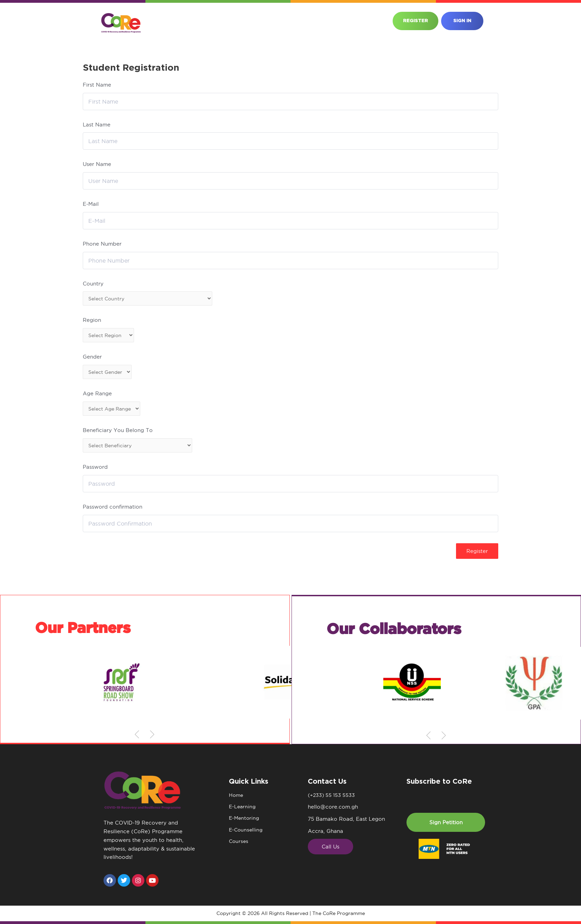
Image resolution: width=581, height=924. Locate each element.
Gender (92, 358)
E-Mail (91, 204)
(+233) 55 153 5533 (333, 795)
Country (93, 284)
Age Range (97, 396)
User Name (97, 164)
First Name (97, 85)
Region (92, 321)
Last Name (97, 125)
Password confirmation (113, 511)
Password (95, 471)
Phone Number (102, 244)
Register (477, 555)
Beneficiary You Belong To (118, 434)
